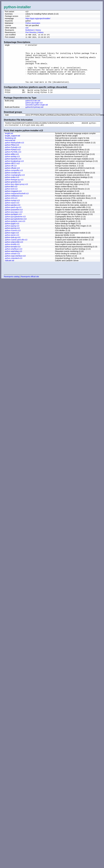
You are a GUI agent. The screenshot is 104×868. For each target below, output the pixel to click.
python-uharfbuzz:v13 (14, 258)
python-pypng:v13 (12, 235)
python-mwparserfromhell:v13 (17, 202)
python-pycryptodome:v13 (15, 225)
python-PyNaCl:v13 (13, 158)
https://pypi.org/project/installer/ (38, 18)
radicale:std (10, 269)
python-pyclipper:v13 (13, 223)
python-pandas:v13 (13, 214)
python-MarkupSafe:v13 (14, 151)
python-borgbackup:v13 (14, 170)
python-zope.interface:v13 (15, 265)
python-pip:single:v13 (34, 111)
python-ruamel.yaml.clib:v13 (16, 248)
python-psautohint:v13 (14, 218)
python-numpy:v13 (12, 209)
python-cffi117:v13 (12, 172)
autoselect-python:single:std (37, 113)
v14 (27, 28)
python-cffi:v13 (11, 174)
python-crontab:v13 (13, 181)
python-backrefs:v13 (13, 168)
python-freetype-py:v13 (14, 188)
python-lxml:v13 (11, 198)
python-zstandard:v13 (14, 267)
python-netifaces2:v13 (14, 205)
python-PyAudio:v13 (13, 156)
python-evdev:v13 (12, 186)
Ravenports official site (30, 285)
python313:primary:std (34, 115)
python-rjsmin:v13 (12, 244)
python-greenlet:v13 (13, 191)
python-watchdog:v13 (13, 260)
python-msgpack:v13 (13, 200)
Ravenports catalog (12, 285)
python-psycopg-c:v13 (14, 221)
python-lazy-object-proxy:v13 (16, 193)
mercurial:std (10, 149)
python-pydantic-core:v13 (15, 230)
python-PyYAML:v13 (13, 161)
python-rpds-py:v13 (13, 246)
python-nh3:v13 (11, 207)
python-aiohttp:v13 (12, 165)
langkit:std (9, 142)
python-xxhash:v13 (12, 262)
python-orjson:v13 (12, 211)
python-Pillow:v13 (12, 154)
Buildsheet (30, 30)
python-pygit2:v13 (12, 232)
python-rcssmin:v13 (13, 239)
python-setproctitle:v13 (14, 251)
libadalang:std (10, 147)
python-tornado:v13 (13, 255)
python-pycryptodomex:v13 (16, 228)
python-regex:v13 (12, 241)
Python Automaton (33, 23)
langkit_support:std (12, 144)
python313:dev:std (33, 109)
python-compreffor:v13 (14, 179)
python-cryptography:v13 (15, 184)
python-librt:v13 (11, 195)
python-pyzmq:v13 (12, 237)
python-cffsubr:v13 (12, 177)
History (38, 30)
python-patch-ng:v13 (13, 216)
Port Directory (31, 32)
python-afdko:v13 (12, 163)
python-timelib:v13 (12, 253)
